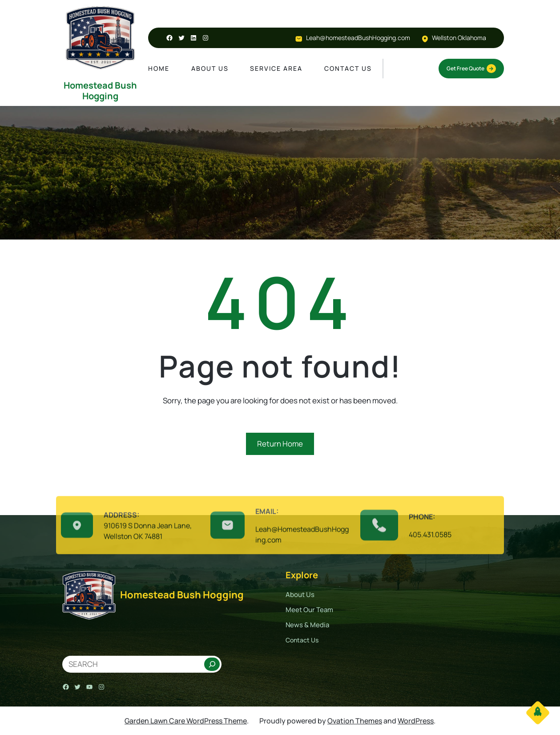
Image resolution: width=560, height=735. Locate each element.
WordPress (416, 721)
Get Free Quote (471, 69)
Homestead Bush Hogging (100, 91)
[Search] (212, 664)
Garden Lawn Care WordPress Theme (186, 721)
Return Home (280, 444)
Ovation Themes (355, 721)
